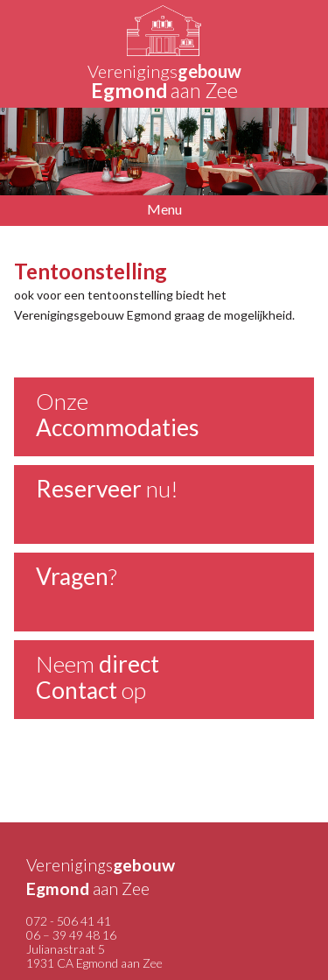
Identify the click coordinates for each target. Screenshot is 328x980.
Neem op (98, 677)
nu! (107, 489)
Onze (118, 414)
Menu (164, 209)
